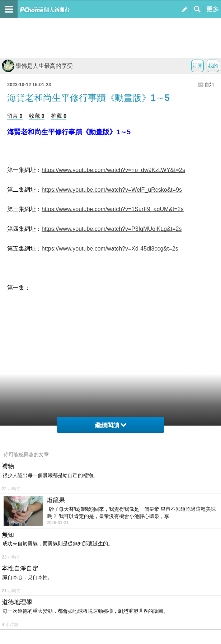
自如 (209, 85)
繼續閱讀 (111, 425)
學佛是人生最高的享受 (37, 66)
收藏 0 (37, 116)
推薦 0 (59, 116)
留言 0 (15, 116)
